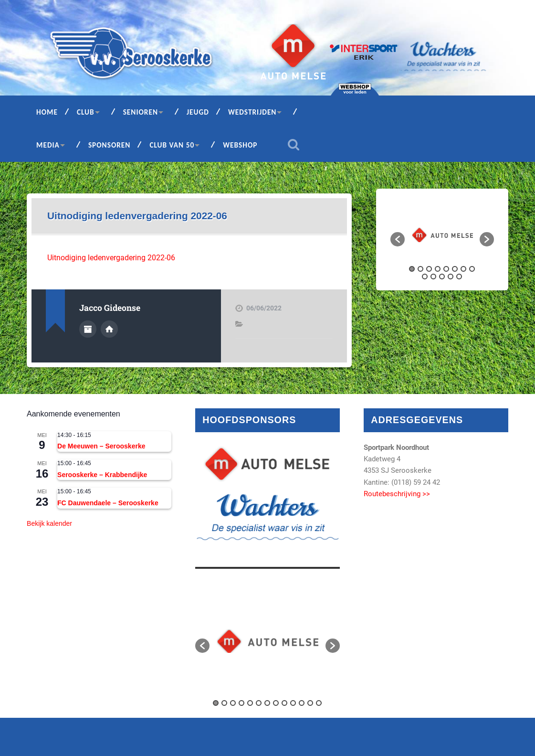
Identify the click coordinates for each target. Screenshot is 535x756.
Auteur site (109, 329)
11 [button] (442, 277)
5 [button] (446, 269)
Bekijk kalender (49, 523)
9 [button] (425, 277)
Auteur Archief (88, 329)
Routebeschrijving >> (397, 494)
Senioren (141, 112)
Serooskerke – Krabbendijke (102, 475)
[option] (442, 234)
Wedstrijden (252, 112)
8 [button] (472, 269)
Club (86, 112)
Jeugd (198, 112)
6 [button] (455, 269)
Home (47, 112)
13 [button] (459, 277)
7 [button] (463, 269)
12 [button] (451, 277)
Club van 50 (172, 145)
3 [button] (429, 269)
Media (48, 145)
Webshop (240, 145)
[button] (398, 239)
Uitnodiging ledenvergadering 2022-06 (137, 216)
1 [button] (412, 269)
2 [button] (420, 269)
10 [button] (433, 277)
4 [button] (438, 269)
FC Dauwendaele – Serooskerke (108, 503)
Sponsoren (110, 145)
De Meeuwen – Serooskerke (101, 446)
